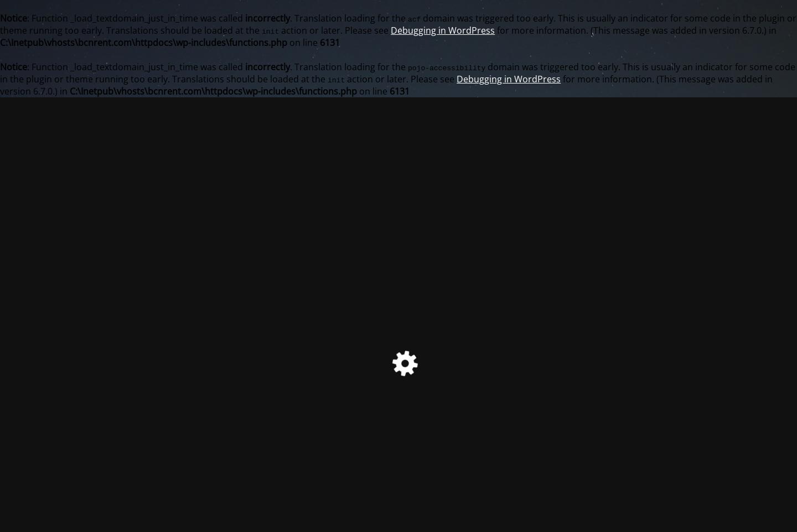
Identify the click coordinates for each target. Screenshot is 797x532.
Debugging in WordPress (443, 30)
